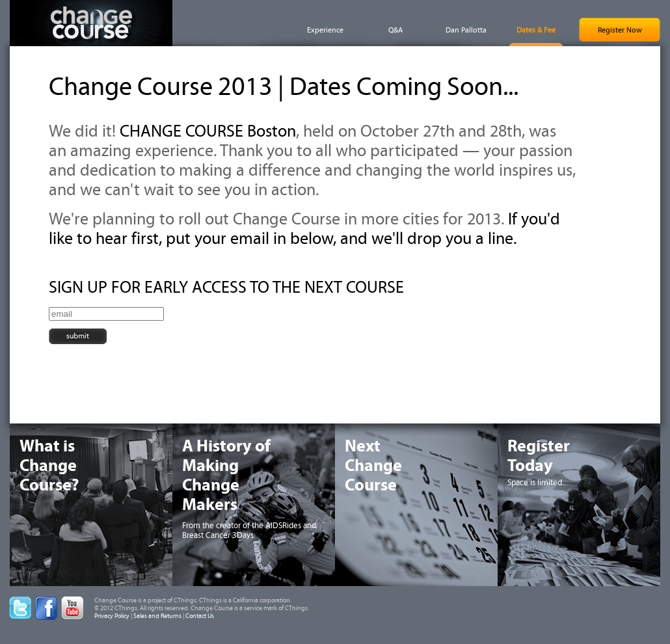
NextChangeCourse (373, 466)
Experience (325, 30)
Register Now (620, 30)
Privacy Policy (112, 616)
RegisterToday (539, 456)
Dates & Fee (536, 30)
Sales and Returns (157, 616)
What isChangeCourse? (49, 466)
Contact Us (200, 616)
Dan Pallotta (466, 30)
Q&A (395, 30)
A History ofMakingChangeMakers (226, 476)
